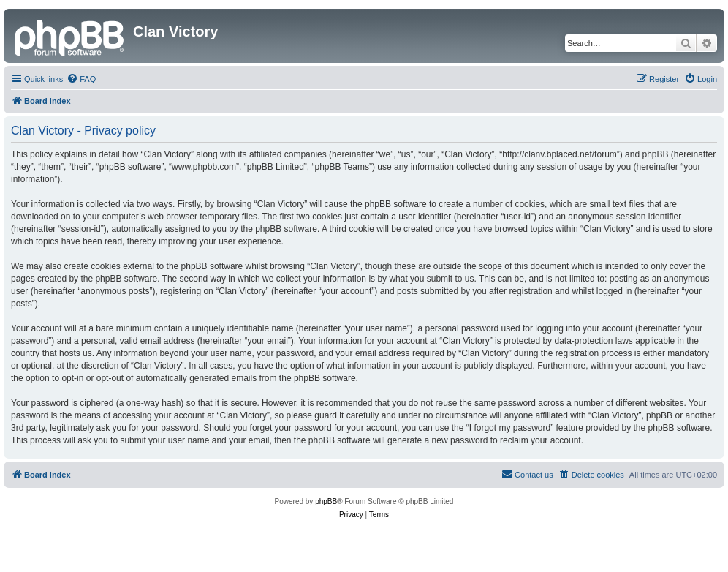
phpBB (326, 501)
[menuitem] (81, 79)
